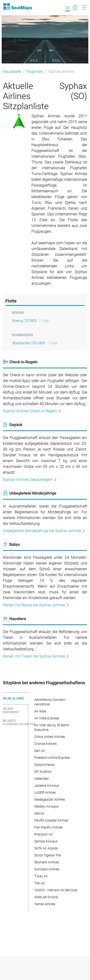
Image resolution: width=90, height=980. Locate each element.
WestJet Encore (46, 897)
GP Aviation (43, 772)
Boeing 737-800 (24, 321)
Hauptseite (12, 72)
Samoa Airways (46, 841)
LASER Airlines (45, 792)
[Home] (18, 7)
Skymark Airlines (47, 862)
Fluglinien (35, 72)
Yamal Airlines (45, 904)
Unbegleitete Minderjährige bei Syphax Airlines (44, 531)
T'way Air (41, 876)
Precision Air (44, 834)
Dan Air (40, 751)
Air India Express (47, 718)
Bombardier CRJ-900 (29, 343)
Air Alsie (40, 711)
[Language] (72, 8)
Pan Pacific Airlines (48, 827)
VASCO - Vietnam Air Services (56, 890)
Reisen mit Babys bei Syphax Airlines (36, 605)
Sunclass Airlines (47, 869)
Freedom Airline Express (52, 758)
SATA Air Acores (46, 848)
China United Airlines (50, 737)
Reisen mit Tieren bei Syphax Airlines (36, 656)
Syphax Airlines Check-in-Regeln (32, 411)
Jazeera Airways (47, 785)
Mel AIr (39, 813)
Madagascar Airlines (50, 799)
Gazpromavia (44, 765)
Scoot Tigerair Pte (48, 855)
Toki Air (40, 883)
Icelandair (42, 779)
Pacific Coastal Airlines (51, 820)
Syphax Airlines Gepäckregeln (30, 480)
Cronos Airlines (45, 744)
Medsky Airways (46, 806)
